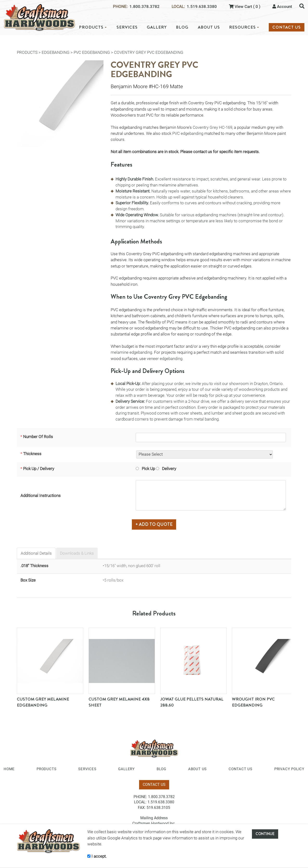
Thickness (32, 455)
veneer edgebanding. (166, 359)
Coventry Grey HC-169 (212, 127)
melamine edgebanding (131, 352)
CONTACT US (287, 27)
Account (282, 6)
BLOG (182, 27)
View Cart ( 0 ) (245, 6)
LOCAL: (178, 7)
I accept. (97, 856)
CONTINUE (265, 834)
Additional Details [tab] (36, 552)
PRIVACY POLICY (289, 768)
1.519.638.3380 (202, 7)
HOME (9, 768)
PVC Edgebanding (92, 52)
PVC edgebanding (188, 133)
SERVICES (127, 27)
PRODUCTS (93, 27)
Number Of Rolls (38, 437)
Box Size (28, 579)
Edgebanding (56, 52)
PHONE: (120, 7)
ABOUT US (209, 27)
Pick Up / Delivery (39, 470)
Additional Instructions (41, 496)
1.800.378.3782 (144, 7)
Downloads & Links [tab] (77, 552)
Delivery (166, 470)
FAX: (142, 807)
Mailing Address (154, 817)
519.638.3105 (158, 807)
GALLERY (157, 27)
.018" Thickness (34, 565)
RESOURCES (244, 27)
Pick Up (145, 470)
